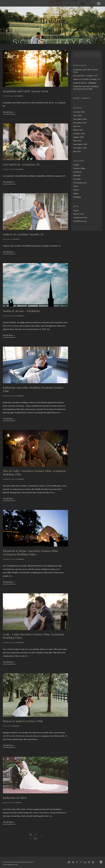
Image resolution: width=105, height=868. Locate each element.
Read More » (9, 112)
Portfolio (77, 179)
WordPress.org (80, 221)
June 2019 (77, 115)
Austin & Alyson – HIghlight (85, 83)
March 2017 (78, 130)
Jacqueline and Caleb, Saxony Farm (86, 71)
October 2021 (79, 112)
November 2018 (80, 119)
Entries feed (79, 214)
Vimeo (76, 193)
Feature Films (79, 168)
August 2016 (78, 137)
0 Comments (19, 96)
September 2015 (80, 144)
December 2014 (80, 148)
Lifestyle (77, 175)
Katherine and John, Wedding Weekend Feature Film (86, 88)
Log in (76, 210)
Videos (76, 190)
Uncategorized (80, 183)
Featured (77, 172)
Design (76, 165)
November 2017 (80, 123)
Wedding (77, 197)
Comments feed (80, 217)
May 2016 (77, 141)
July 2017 (77, 126)
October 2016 (79, 133)
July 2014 (77, 151)
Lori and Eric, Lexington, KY (85, 76)
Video (76, 186)
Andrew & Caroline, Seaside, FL (87, 79)
